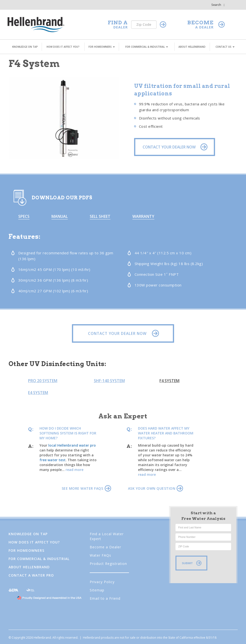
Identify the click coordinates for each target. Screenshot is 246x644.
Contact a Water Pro (31, 575)
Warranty (143, 216)
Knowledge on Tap (28, 534)
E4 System (38, 393)
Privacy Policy (102, 582)
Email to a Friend (105, 598)
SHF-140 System (109, 381)
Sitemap (97, 590)
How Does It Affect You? (34, 542)
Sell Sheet (100, 216)
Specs (24, 216)
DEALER (121, 27)
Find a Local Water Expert (107, 536)
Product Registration (108, 564)
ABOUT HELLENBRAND (192, 47)
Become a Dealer (105, 547)
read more (74, 470)
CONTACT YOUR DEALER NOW (122, 333)
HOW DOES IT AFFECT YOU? (63, 47)
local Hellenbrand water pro (72, 445)
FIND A (118, 23)
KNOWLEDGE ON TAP (25, 47)
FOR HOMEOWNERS (102, 47)
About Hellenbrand (29, 567)
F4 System (169, 381)
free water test (53, 460)
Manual (60, 216)
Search (218, 5)
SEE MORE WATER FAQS (86, 488)
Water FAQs (100, 555)
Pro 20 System (43, 381)
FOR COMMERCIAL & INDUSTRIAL (147, 47)
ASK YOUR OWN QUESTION (156, 488)
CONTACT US (225, 47)
